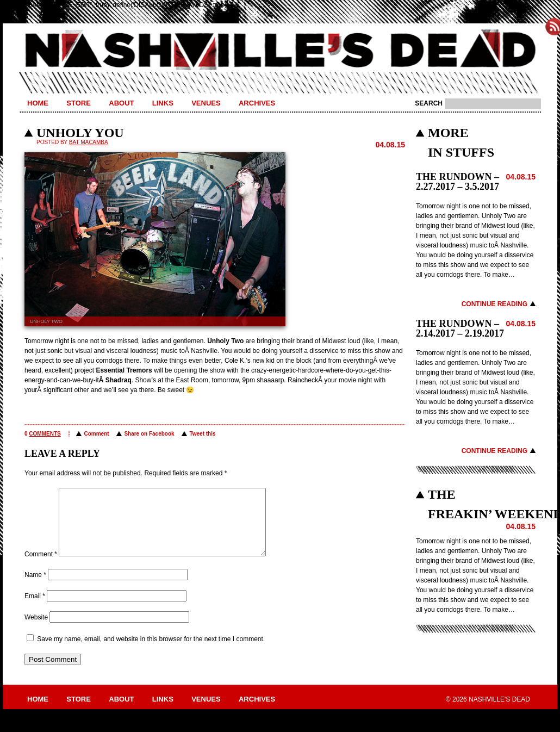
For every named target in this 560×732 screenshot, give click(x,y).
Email (35, 609)
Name (35, 588)
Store (79, 103)
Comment (96, 434)
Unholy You (80, 133)
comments (45, 434)
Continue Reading (494, 304)
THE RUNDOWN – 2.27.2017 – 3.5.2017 (458, 182)
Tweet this (202, 434)
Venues (206, 103)
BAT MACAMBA (89, 142)
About (121, 103)
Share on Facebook (149, 434)
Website (36, 630)
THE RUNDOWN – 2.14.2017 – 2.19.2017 (460, 328)
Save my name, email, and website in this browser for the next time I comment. (151, 652)
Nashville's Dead (280, 51)
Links (163, 103)
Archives (257, 103)
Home (38, 103)
